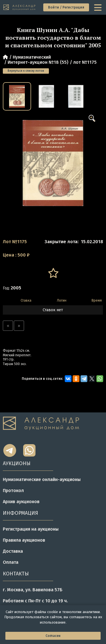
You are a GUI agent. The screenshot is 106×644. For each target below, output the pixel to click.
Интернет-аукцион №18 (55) (38, 62)
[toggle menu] (98, 7)
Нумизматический (32, 57)
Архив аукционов (21, 502)
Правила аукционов (24, 540)
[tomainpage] (20, 8)
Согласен (53, 636)
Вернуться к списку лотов (26, 71)
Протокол (13, 491)
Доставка (13, 551)
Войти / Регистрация (66, 7)
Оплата (11, 562)
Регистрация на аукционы (31, 529)
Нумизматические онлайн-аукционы (42, 479)
